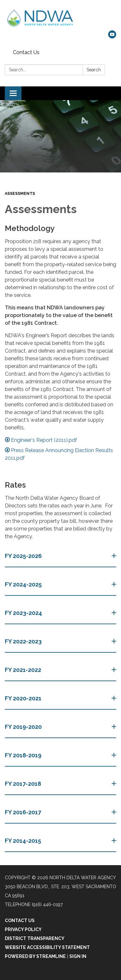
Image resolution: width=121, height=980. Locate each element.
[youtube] (112, 37)
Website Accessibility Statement (47, 947)
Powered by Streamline (35, 956)
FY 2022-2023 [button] (24, 641)
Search (94, 70)
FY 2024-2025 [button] (24, 584)
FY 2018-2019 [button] (24, 755)
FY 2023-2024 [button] (24, 613)
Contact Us (26, 52)
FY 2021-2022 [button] (24, 670)
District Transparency (35, 938)
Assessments (20, 194)
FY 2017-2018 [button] (24, 784)
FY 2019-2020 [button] (24, 727)
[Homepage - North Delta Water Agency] (60, 18)
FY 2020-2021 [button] (24, 698)
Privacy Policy (23, 929)
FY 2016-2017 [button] (24, 812)
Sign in (78, 956)
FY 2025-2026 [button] (24, 556)
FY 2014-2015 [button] (24, 841)
